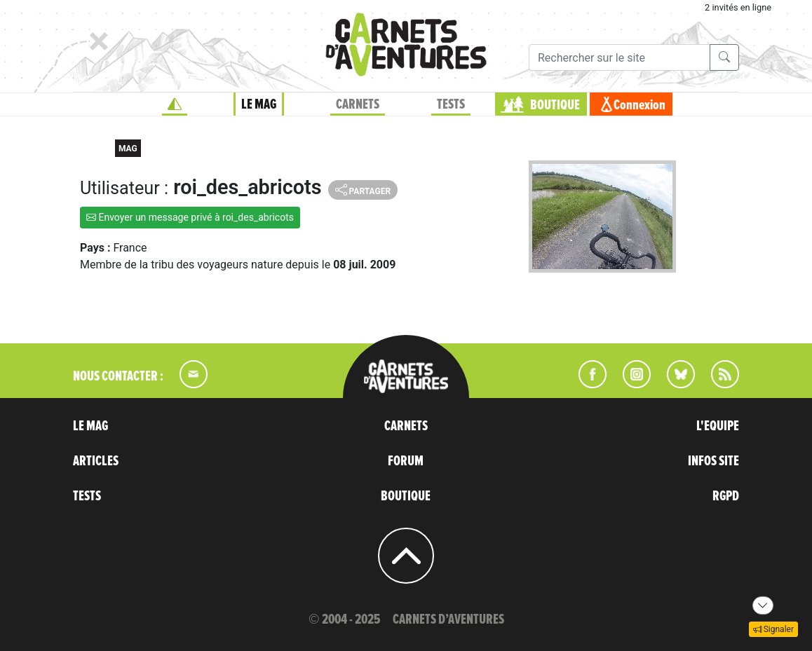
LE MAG (259, 104)
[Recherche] (620, 57)
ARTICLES (96, 461)
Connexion (640, 105)
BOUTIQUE (555, 105)
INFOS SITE (713, 461)
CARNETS (358, 104)
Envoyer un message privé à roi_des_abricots (190, 217)
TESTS (451, 104)
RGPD (726, 496)
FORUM (406, 461)
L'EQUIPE (718, 426)
